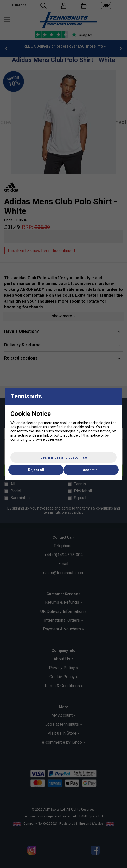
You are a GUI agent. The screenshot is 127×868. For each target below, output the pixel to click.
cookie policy (84, 427)
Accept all (91, 470)
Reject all (36, 470)
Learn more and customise (64, 457)
